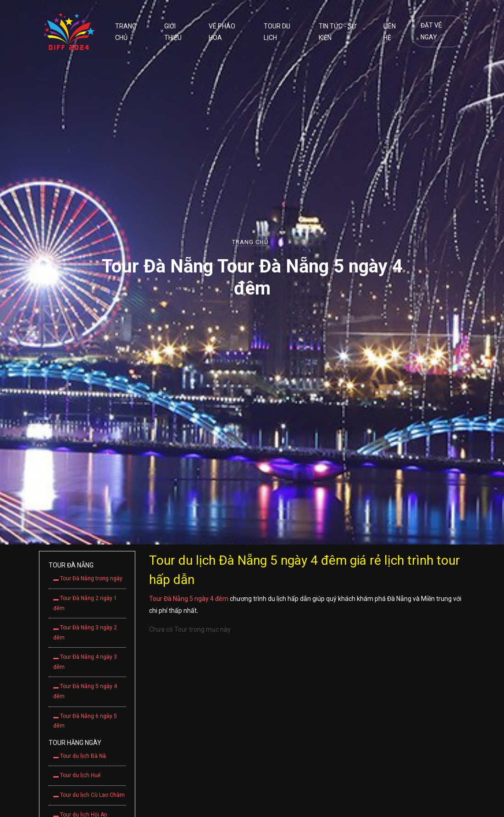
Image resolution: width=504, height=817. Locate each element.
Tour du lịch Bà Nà (80, 756)
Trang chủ (126, 32)
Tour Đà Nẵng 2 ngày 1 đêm (85, 603)
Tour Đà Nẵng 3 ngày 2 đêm (85, 633)
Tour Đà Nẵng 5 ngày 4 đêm (85, 691)
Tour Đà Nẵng (71, 565)
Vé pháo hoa (222, 32)
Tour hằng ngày (75, 743)
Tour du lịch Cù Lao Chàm (89, 795)
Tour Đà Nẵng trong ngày (88, 578)
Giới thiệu (173, 32)
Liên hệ (390, 32)
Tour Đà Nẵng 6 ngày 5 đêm (85, 721)
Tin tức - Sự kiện (338, 32)
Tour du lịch (277, 32)
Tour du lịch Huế (77, 775)
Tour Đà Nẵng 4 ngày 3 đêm (85, 662)
